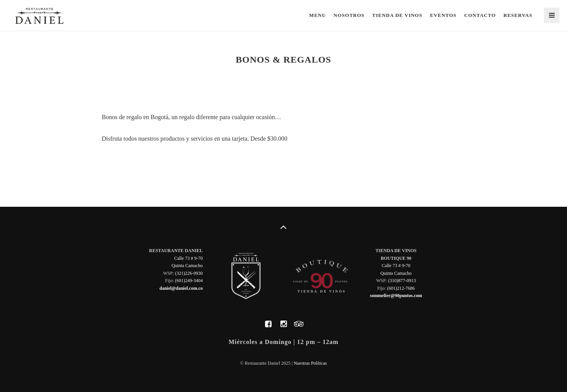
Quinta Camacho (187, 266)
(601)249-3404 (189, 281)
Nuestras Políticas (310, 363)
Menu (318, 15)
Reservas (518, 15)
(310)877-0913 (402, 281)
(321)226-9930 (189, 273)
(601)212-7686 (401, 288)
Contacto (480, 15)
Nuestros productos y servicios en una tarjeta (167, 164)
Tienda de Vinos (397, 15)
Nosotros (349, 15)
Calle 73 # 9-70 (188, 258)
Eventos (443, 15)
